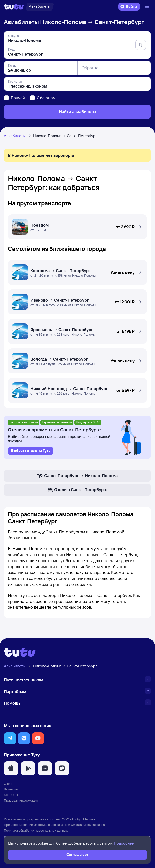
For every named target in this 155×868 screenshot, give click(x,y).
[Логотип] (14, 7)
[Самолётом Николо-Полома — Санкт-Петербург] (77, 271)
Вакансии (11, 789)
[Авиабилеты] (40, 7)
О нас (8, 784)
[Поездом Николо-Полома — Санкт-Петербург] (77, 226)
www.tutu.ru (77, 825)
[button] (77, 226)
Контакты (11, 795)
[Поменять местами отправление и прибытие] (141, 45)
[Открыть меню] (147, 7)
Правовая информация (21, 800)
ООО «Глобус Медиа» (78, 819)
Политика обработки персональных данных (36, 830)
